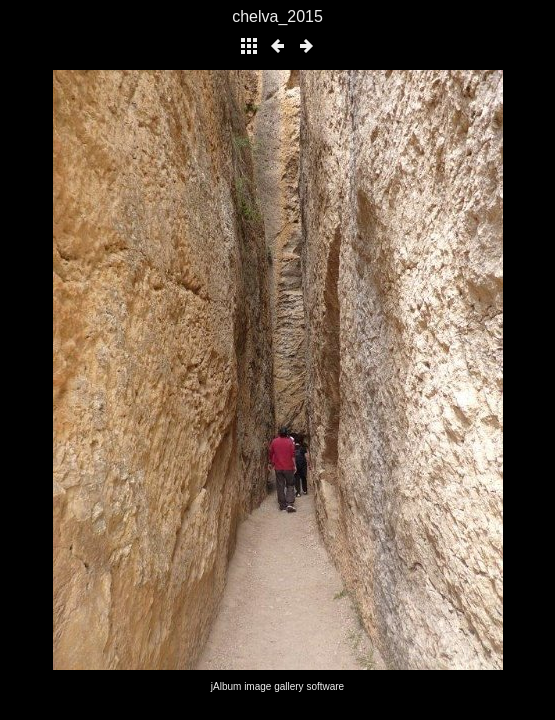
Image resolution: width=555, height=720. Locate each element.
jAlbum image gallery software (277, 686)
